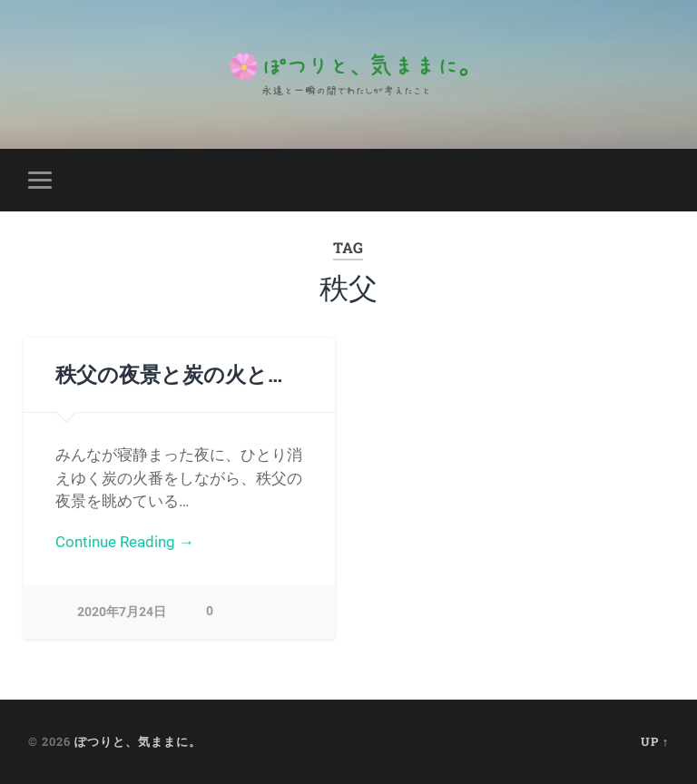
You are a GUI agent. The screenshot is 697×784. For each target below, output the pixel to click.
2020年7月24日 (122, 612)
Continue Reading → (125, 542)
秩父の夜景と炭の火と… (169, 374)
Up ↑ (655, 741)
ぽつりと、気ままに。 (138, 741)
